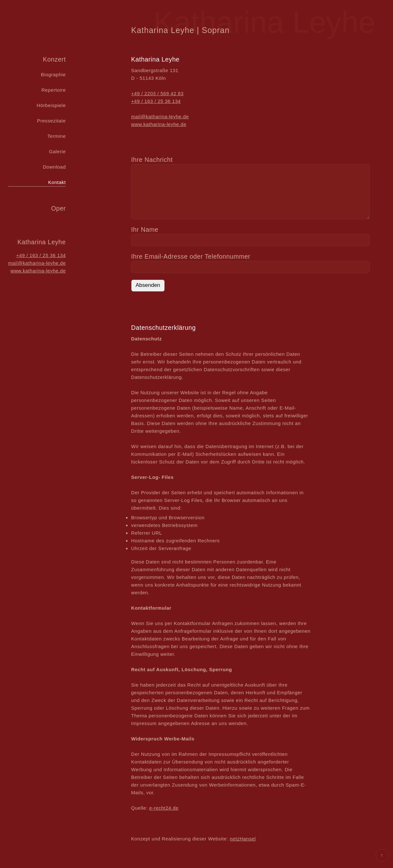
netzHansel (243, 839)
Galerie (58, 151)
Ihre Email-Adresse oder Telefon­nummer (191, 256)
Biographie (53, 75)
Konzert (54, 59)
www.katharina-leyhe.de (38, 271)
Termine (57, 136)
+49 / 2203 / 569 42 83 (157, 93)
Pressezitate (51, 121)
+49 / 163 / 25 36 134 (41, 255)
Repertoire (54, 90)
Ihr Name (145, 230)
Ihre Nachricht (152, 160)
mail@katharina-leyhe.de (37, 263)
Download (54, 167)
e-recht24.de (164, 808)
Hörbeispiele (51, 105)
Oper (58, 208)
